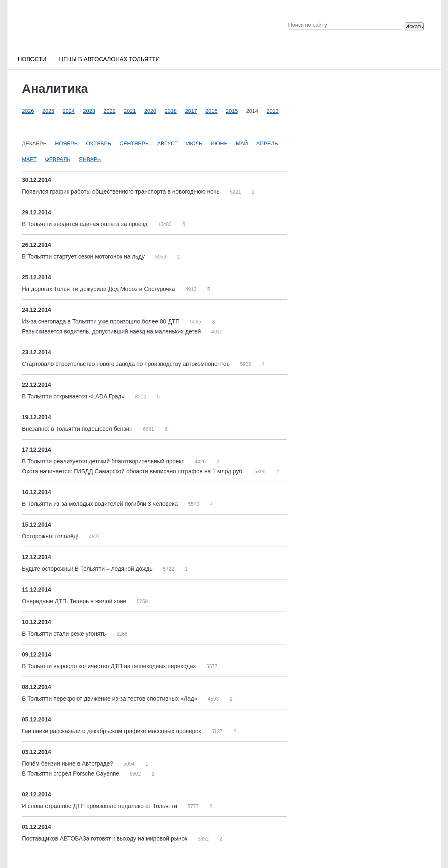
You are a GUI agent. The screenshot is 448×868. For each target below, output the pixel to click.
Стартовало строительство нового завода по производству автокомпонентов (127, 364)
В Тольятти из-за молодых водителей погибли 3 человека (101, 504)
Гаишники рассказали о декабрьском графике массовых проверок (113, 731)
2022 (109, 111)
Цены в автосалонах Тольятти (110, 59)
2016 (211, 111)
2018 (171, 111)
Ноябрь (66, 143)
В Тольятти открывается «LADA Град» (74, 396)
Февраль (58, 159)
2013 (273, 111)
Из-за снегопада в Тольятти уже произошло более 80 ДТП (102, 321)
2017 (191, 111)
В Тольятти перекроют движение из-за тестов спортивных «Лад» (111, 699)
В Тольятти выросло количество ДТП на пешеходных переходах (110, 666)
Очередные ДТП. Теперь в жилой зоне (75, 601)
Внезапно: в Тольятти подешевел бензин (78, 429)
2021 (130, 111)
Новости (32, 59)
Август (168, 143)
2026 (28, 111)
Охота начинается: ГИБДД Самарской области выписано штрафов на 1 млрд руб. (134, 471)
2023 (89, 111)
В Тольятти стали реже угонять (65, 634)
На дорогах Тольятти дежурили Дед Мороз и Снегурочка (99, 289)
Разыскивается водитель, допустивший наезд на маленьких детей (112, 331)
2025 (48, 111)
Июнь (219, 143)
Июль (194, 143)
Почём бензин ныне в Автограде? (69, 764)
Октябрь (98, 143)
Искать (414, 26)
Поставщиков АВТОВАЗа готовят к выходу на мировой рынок (106, 838)
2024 (69, 111)
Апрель (267, 143)
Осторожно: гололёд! (51, 536)
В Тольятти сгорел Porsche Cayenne (72, 773)
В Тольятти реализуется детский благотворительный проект (104, 461)
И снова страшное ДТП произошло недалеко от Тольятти (100, 806)
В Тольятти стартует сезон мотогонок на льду (84, 256)
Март (30, 159)
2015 (232, 111)
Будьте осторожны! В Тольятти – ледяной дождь (88, 569)
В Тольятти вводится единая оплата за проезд (86, 224)
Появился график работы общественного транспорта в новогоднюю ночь (122, 192)
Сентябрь (134, 143)
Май (242, 143)
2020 (150, 111)
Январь (90, 159)
